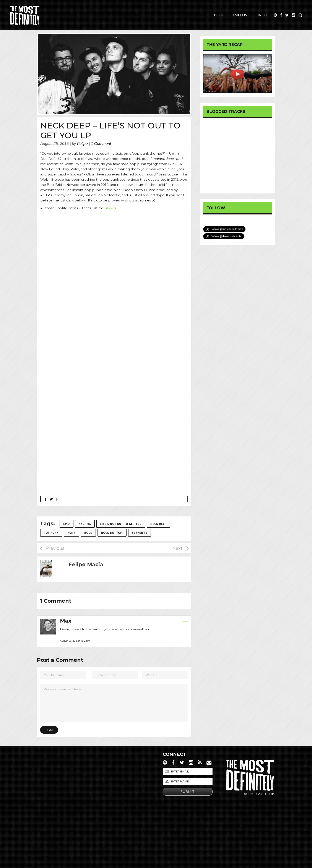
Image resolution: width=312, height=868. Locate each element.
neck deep (158, 524)
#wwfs (111, 208)
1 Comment (101, 144)
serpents (140, 533)
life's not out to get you (121, 524)
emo (67, 524)
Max (66, 621)
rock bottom (112, 533)
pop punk (51, 533)
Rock (88, 533)
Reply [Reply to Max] (184, 621)
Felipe (82, 144)
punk (71, 533)
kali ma (85, 524)
